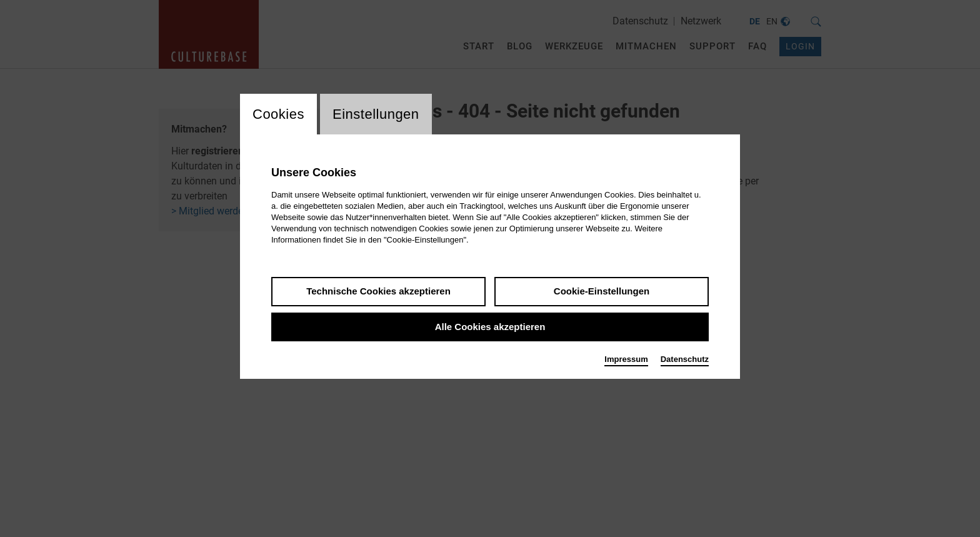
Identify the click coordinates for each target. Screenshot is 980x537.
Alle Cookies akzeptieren (490, 327)
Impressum (626, 359)
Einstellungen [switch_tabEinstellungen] (376, 114)
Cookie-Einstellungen (602, 291)
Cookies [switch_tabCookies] (278, 114)
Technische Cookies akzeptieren (378, 291)
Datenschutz (685, 359)
